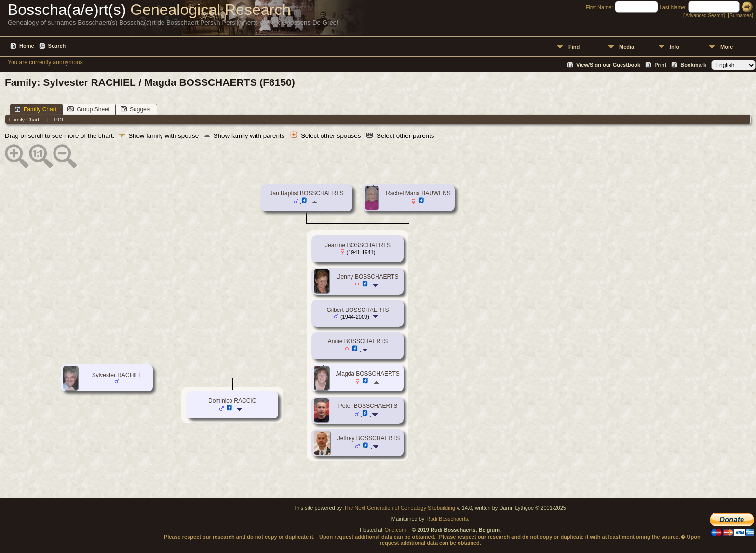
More (727, 47)
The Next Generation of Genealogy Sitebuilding (399, 508)
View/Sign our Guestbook (608, 65)
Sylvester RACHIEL (117, 375)
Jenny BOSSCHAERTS (368, 277)
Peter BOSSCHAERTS (368, 406)
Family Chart (35, 109)
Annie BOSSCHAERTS (358, 341)
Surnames (741, 16)
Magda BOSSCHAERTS (368, 374)
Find (574, 47)
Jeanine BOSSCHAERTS (358, 245)
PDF (59, 120)
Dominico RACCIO (232, 401)
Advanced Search (704, 16)
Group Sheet (88, 109)
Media (627, 47)
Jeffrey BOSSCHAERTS (369, 438)
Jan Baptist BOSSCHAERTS (306, 193)
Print (660, 65)
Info (675, 47)
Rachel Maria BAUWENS (418, 193)
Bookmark (693, 65)
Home (27, 46)
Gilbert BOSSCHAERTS (358, 310)
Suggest (136, 109)
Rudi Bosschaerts (447, 519)
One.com (395, 530)
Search (57, 46)
